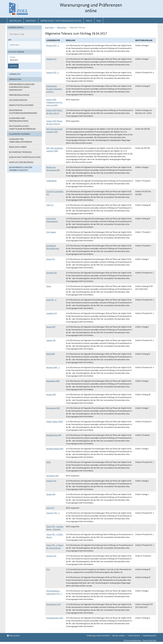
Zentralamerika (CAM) (55, 618)
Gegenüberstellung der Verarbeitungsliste (21, 169)
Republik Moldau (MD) (55, 448)
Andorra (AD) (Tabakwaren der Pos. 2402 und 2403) (54, 102)
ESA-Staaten (51, 232)
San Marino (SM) (52, 476)
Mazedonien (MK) (53, 381)
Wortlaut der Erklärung (21, 162)
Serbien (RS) (51, 494)
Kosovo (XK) (51, 327)
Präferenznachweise (19, 95)
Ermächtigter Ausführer (21, 105)
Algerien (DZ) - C (53, 72)
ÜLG (48, 569)
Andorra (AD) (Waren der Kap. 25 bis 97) (54, 122)
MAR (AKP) (51, 354)
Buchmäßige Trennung (20, 152)
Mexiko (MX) (51, 394)
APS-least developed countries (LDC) (54, 130)
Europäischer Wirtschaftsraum (53, 247)
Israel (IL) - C (51, 300)
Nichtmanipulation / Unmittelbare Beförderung (22, 127)
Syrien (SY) (50, 508)
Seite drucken (13, 635)
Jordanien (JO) (52, 313)
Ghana (49, 286)
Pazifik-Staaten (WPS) (55, 421)
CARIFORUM (51, 181)
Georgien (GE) (52, 273)
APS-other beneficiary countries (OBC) (55, 149)
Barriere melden (119, 635)
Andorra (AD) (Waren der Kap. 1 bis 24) (54, 112)
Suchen (13, 66)
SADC (48, 462)
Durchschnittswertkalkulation (25, 157)
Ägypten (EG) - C (53, 45)
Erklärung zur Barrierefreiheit (98, 635)
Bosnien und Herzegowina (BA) (53, 169)
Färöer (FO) (51, 259)
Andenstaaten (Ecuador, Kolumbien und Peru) (54, 89)
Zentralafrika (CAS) (54, 604)
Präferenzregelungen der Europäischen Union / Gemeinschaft (22, 87)
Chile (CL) (50, 205)
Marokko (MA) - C (53, 367)
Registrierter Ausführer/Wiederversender (23, 112)
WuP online (49, 27)
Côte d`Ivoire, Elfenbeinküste (52, 220)
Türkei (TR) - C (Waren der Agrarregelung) (55, 546)
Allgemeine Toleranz (19, 134)
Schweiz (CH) (51, 481)
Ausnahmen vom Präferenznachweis (19, 119)
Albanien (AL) (51, 59)
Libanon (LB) (51, 340)
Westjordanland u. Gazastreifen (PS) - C (54, 592)
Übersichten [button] (15, 79)
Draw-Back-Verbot (18, 147)
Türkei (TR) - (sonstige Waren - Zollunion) (55, 528)
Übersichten (62, 27)
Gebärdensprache (150, 635)
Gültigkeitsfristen (18, 100)
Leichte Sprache (134, 635)
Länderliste (15, 74)
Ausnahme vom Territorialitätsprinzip (21, 140)
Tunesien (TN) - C (53, 513)
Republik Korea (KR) (54, 435)
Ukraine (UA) (51, 556)
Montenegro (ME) (53, 408)
